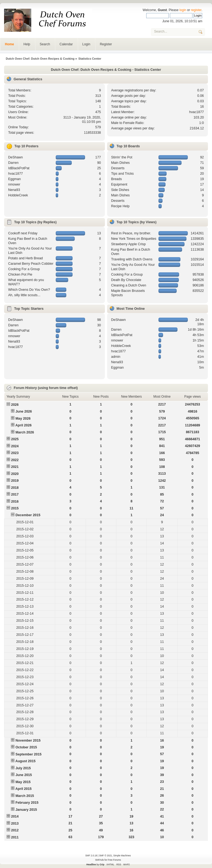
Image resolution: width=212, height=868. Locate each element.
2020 (15, 474)
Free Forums (114, 860)
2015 (15, 508)
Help (27, 44)
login (183, 10)
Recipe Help (120, 206)
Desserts (118, 168)
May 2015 (23, 782)
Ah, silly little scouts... (24, 295)
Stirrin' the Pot (122, 157)
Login (86, 44)
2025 (15, 439)
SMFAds (99, 860)
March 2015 (25, 796)
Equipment (119, 184)
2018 (15, 488)
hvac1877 (197, 112)
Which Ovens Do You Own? (29, 290)
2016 (15, 502)
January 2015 (26, 810)
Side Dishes (120, 190)
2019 (15, 481)
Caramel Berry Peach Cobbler (31, 264)
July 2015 (23, 768)
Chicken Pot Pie (20, 275)
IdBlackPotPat (19, 168)
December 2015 (28, 515)
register (196, 10)
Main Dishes (121, 163)
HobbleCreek (18, 195)
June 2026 (24, 411)
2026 (15, 405)
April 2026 (23, 425)
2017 (15, 494)
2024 (15, 446)
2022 (15, 460)
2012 (15, 830)
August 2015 (25, 761)
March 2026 (25, 432)
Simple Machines (122, 856)
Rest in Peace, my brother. (131, 233)
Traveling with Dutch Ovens (132, 259)
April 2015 (23, 789)
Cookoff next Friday (23, 233)
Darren (13, 163)
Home (9, 44)
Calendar (66, 44)
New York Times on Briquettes (134, 239)
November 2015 (28, 741)
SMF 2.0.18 (91, 856)
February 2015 (27, 803)
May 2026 (23, 419)
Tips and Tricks (122, 174)
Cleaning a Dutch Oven (129, 285)
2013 (15, 824)
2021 (15, 467)
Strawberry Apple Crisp (129, 244)
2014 (15, 816)
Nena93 (14, 190)
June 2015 (24, 775)
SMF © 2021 (105, 856)
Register (106, 44)
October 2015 (26, 747)
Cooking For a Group (24, 269)
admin (116, 357)
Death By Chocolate (126, 280)
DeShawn (15, 157)
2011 (15, 837)
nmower (14, 184)
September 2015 (29, 754)
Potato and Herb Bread (26, 258)
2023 (15, 453)
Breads (117, 179)
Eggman (14, 179)
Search (45, 44)
